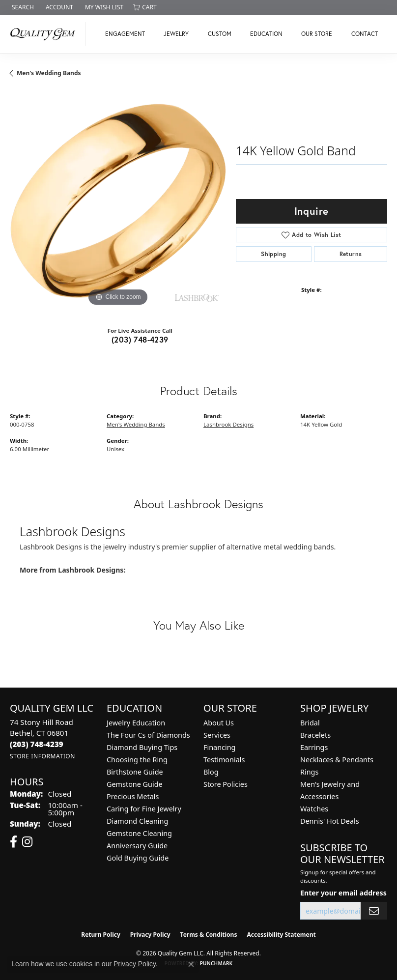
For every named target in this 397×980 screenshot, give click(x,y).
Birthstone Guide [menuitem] (135, 772)
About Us (219, 723)
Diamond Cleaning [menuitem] (137, 821)
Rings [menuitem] (309, 772)
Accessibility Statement (281, 935)
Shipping (273, 254)
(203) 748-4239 (140, 339)
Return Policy (101, 935)
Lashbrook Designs (228, 424)
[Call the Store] (37, 744)
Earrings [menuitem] (314, 747)
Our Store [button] (317, 34)
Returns (351, 254)
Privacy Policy (150, 935)
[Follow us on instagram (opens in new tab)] (27, 842)
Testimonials (224, 760)
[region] (118, 201)
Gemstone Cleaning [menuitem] (139, 833)
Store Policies (226, 784)
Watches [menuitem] (314, 809)
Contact (365, 34)
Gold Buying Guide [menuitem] (138, 858)
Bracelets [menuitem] (315, 735)
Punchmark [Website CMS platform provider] (216, 963)
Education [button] (266, 34)
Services (217, 735)
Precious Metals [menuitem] (133, 796)
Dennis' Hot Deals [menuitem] (330, 821)
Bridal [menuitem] (310, 723)
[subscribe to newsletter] (374, 911)
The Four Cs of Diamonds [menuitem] (148, 735)
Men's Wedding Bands (49, 73)
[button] (22, 7)
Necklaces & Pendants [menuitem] (337, 760)
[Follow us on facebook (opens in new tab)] (14, 842)
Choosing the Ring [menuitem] (137, 760)
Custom (220, 34)
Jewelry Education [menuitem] (136, 723)
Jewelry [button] (176, 34)
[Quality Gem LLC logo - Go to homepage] (45, 34)
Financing (219, 747)
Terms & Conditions (209, 935)
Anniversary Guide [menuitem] (137, 846)
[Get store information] (43, 756)
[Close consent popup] (191, 964)
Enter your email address (343, 893)
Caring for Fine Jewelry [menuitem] (144, 809)
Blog (211, 772)
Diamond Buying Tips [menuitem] (142, 747)
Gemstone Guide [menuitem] (135, 784)
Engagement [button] (125, 34)
